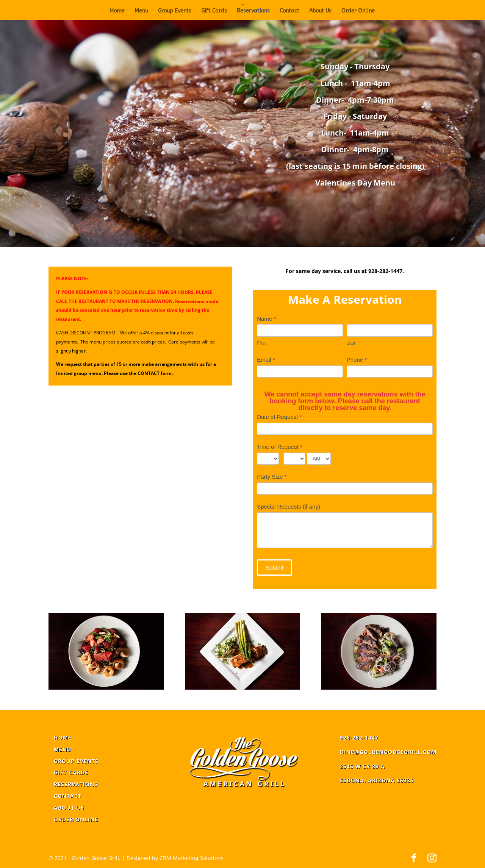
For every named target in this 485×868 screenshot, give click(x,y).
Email (266, 360)
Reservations (253, 11)
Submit (275, 567)
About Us (320, 11)
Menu (141, 11)
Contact (289, 11)
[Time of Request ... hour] (268, 459)
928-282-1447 (359, 738)
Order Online (358, 11)
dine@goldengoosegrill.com (388, 752)
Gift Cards (214, 11)
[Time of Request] (319, 459)
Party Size (272, 477)
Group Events (175, 11)
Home (117, 11)
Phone (357, 360)
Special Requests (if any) (289, 507)
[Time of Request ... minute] (294, 459)
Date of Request (279, 417)
